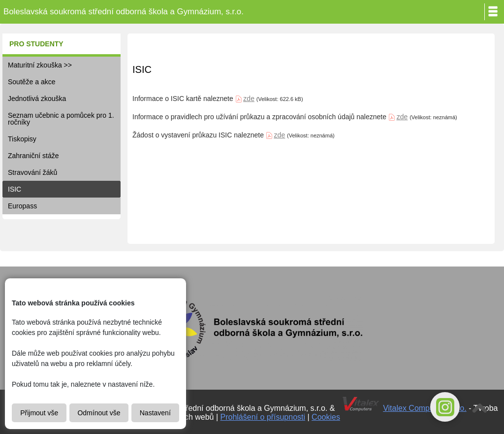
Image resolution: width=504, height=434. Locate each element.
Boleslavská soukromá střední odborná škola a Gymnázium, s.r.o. (124, 12)
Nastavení (155, 413)
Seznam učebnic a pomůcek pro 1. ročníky (61, 119)
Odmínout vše (99, 413)
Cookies (326, 417)
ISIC (15, 189)
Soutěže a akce (32, 82)
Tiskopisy (22, 139)
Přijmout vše (39, 413)
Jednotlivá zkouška (37, 99)
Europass (22, 206)
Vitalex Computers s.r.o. (425, 408)
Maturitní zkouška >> (40, 65)
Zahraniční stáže (33, 156)
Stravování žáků (32, 172)
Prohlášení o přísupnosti (263, 417)
